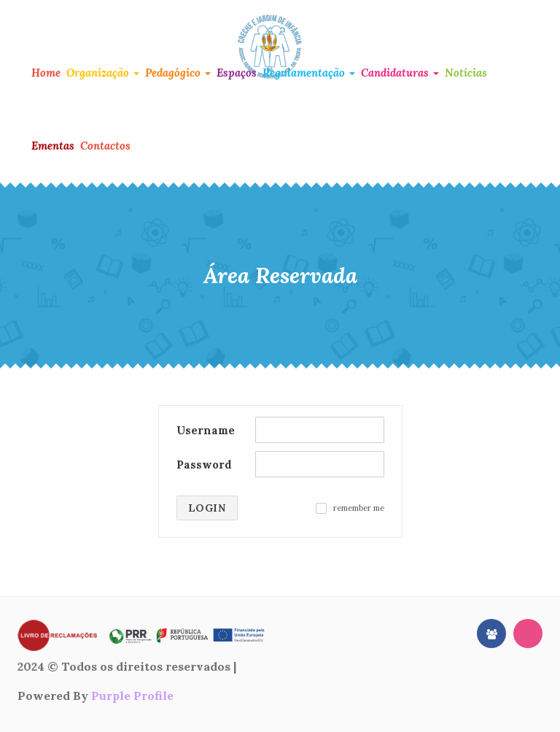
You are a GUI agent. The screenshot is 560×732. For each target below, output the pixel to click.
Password (204, 465)
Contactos (105, 146)
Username (206, 430)
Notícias (466, 73)
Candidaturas (400, 73)
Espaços (237, 73)
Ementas (53, 146)
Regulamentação (309, 73)
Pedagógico (178, 73)
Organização (103, 73)
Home (46, 73)
